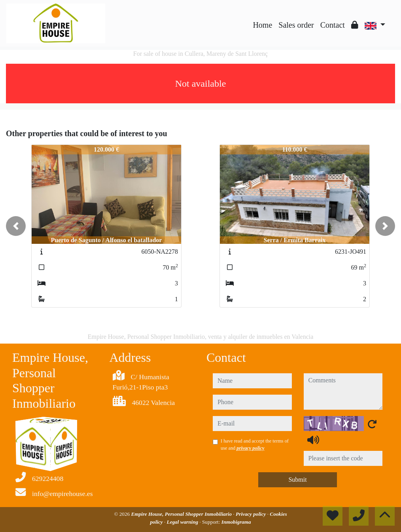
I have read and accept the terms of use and (255, 445)
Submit (297, 480)
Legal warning (183, 522)
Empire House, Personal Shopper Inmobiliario (182, 514)
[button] (16, 226)
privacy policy (250, 448)
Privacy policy (252, 514)
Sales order (296, 25)
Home (262, 25)
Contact (333, 25)
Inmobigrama (236, 522)
